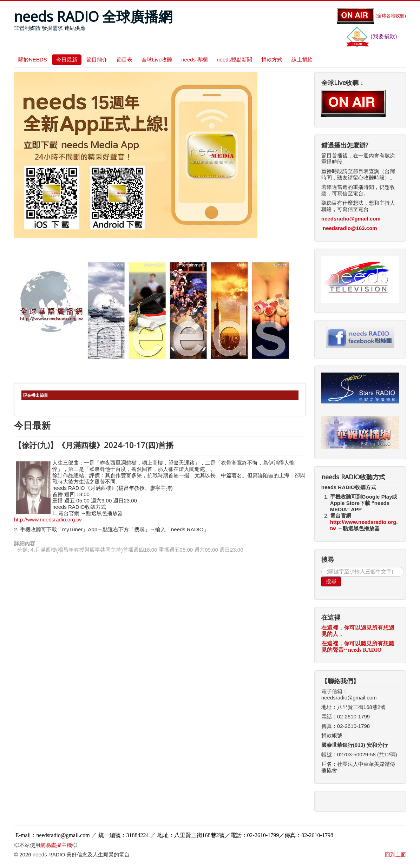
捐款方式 (272, 60)
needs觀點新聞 (234, 60)
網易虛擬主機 (56, 845)
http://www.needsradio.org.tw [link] (48, 520)
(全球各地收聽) (372, 16)
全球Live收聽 (157, 60)
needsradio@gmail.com (351, 219)
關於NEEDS (33, 60)
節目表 (124, 60)
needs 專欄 (194, 60)
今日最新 (67, 60)
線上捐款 (302, 60)
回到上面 (395, 854)
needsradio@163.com (350, 228)
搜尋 (331, 581)
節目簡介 (97, 60)
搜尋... (321, 567)
